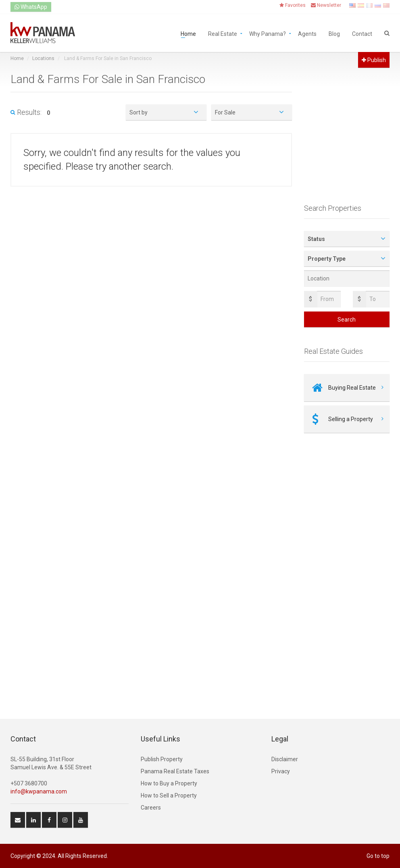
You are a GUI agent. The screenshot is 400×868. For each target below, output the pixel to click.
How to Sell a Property (169, 795)
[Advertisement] (347, 144)
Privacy (281, 771)
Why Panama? (268, 33)
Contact (362, 33)
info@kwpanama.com (39, 791)
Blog (334, 33)
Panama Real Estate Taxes (175, 771)
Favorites (293, 5)
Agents (307, 33)
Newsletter (326, 5)
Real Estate (223, 33)
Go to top (378, 856)
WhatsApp (31, 7)
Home (188, 33)
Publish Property (162, 759)
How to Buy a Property (169, 783)
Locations (43, 58)
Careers (151, 808)
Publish (374, 60)
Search (347, 320)
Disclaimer (285, 759)
